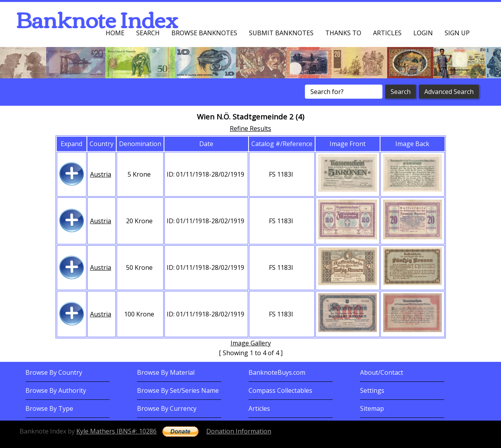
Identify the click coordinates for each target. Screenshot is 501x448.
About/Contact (382, 372)
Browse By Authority (56, 390)
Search (148, 33)
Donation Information (239, 431)
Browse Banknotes (204, 33)
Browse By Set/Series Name (178, 390)
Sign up (457, 33)
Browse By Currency (167, 408)
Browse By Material (166, 372)
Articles (387, 33)
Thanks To (343, 33)
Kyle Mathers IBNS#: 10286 (116, 431)
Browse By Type (49, 408)
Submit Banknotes (281, 33)
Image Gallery (251, 343)
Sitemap (372, 408)
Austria (101, 174)
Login (423, 33)
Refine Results (250, 128)
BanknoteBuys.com (277, 372)
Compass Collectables (280, 390)
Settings (372, 390)
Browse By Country (54, 372)
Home (115, 33)
